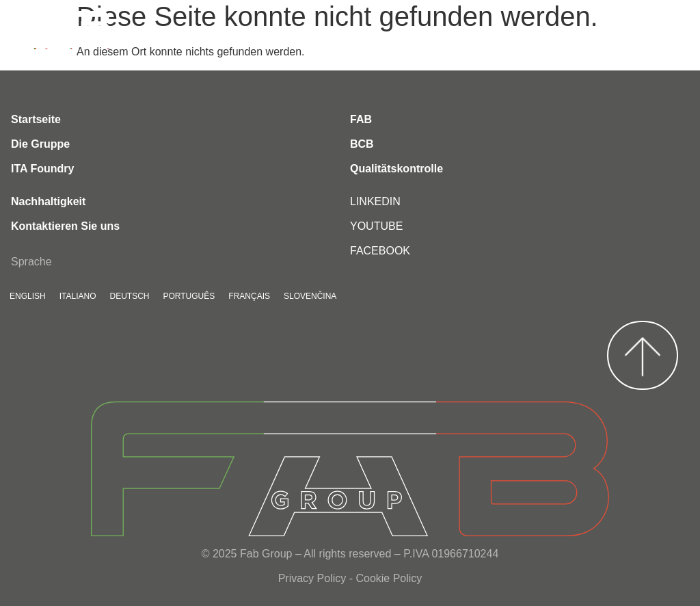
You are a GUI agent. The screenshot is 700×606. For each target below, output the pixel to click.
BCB (362, 144)
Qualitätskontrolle (396, 169)
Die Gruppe (40, 144)
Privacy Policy (312, 578)
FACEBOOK (380, 251)
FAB (361, 119)
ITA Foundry (42, 169)
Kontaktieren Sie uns (65, 226)
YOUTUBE (376, 226)
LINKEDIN (375, 201)
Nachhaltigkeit (48, 201)
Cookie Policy (389, 578)
